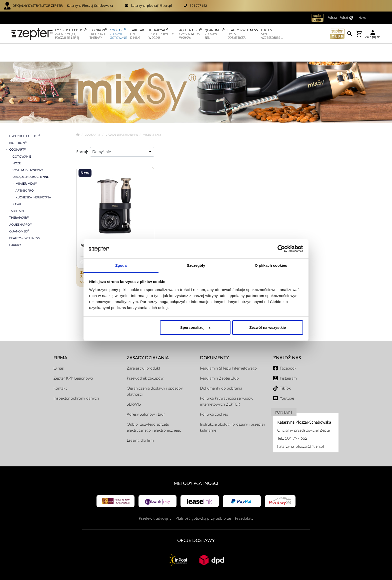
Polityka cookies (214, 397)
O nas (59, 351)
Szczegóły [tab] (196, 265)
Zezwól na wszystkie (267, 327)
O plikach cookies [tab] (271, 265)
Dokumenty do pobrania (221, 371)
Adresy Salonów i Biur (146, 397)
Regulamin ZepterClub (219, 361)
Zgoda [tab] (121, 265)
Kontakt (60, 371)
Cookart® (93, 117)
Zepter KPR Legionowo (73, 361)
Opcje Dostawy (196, 523)
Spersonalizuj (195, 327)
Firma (60, 340)
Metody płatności (196, 466)
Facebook (288, 351)
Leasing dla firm (140, 423)
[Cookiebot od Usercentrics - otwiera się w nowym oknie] (281, 249)
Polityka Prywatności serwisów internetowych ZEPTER (227, 384)
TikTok (285, 371)
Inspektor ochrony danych (76, 381)
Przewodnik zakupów (145, 361)
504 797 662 (198, 6)
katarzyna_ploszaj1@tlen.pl (151, 6)
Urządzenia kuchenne (122, 117)
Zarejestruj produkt (143, 351)
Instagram (288, 361)
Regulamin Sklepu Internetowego (228, 351)
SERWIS (134, 387)
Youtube (287, 381)
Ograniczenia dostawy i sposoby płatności (155, 374)
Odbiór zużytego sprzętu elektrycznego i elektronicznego (154, 410)
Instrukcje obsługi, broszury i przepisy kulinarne (233, 410)
